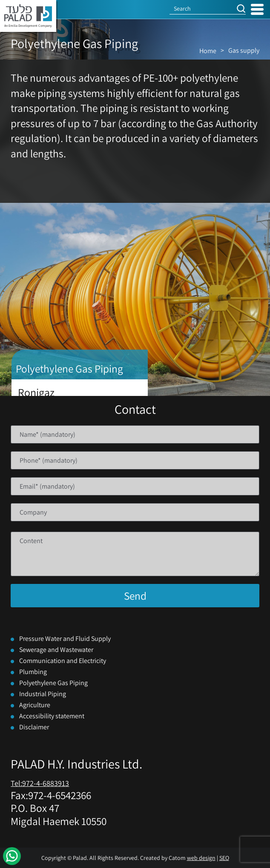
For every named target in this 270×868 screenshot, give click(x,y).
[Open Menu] (257, 9)
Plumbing (33, 672)
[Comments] (135, 554)
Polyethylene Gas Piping (53, 683)
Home (208, 51)
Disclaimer (34, 727)
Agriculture (35, 705)
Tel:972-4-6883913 (40, 783)
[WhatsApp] (12, 856)
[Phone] (135, 460)
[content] (135, 554)
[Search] (203, 9)
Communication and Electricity (63, 661)
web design (201, 858)
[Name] (135, 434)
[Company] (135, 512)
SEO (224, 858)
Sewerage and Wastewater (56, 650)
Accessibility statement (52, 716)
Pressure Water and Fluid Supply (65, 639)
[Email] (135, 486)
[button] (241, 9)
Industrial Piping (43, 694)
